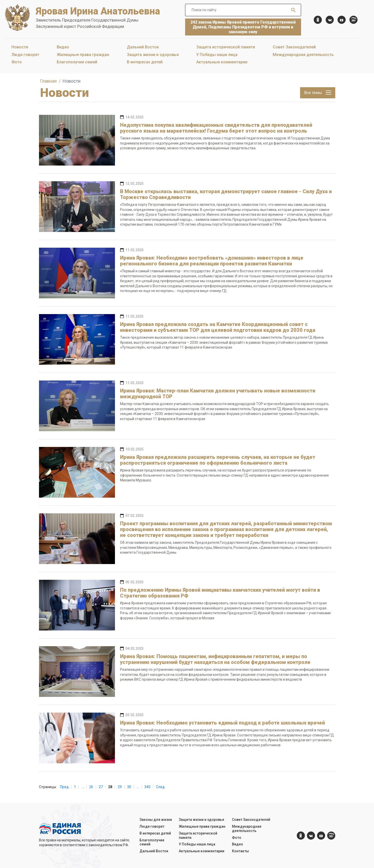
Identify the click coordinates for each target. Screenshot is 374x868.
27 (101, 787)
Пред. (65, 787)
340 (147, 787)
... (83, 787)
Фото (17, 62)
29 (120, 787)
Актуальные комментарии (222, 62)
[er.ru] (353, 20)
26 (91, 787)
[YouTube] (342, 20)
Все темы (318, 93)
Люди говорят (25, 55)
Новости (20, 47)
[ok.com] (318, 20)
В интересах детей (145, 62)
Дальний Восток (143, 47)
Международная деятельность (303, 55)
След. (161, 787)
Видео (63, 47)
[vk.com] (330, 20)
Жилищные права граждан (83, 55)
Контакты (240, 851)
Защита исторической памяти (226, 47)
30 (129, 787)
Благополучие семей (77, 62)
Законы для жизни (156, 820)
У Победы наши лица (217, 55)
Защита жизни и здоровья (153, 55)
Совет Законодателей (294, 47)
